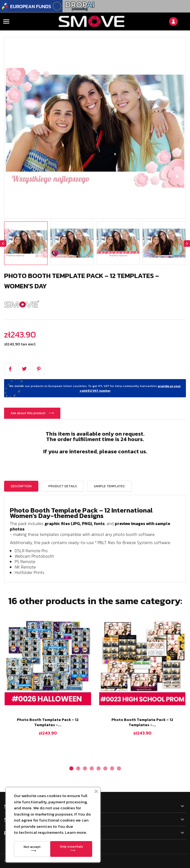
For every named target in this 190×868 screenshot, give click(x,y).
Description (21, 486)
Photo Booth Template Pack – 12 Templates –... (48, 722)
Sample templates (109, 486)
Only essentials (71, 847)
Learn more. (76, 832)
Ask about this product (28, 413)
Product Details (63, 486)
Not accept (32, 847)
